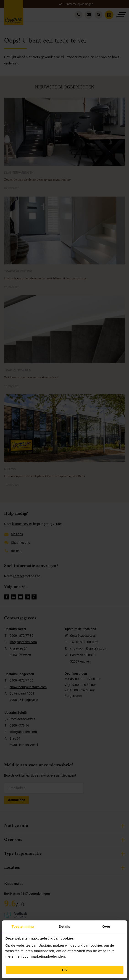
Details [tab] (65, 926)
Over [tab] (106, 926)
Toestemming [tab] (23, 926)
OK (64, 970)
